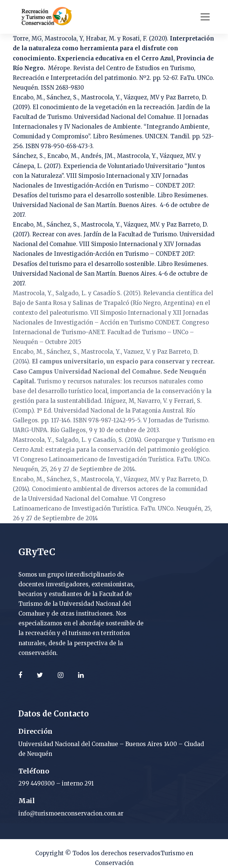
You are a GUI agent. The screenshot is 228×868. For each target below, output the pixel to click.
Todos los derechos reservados (116, 853)
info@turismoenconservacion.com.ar (71, 813)
